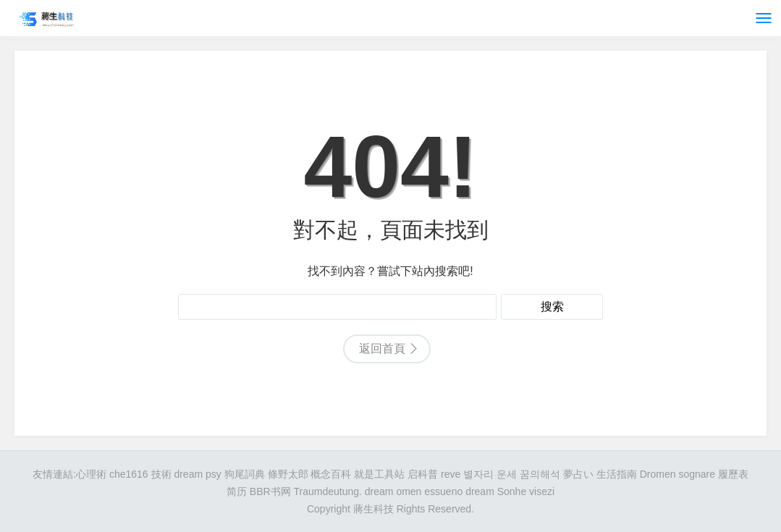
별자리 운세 (490, 474)
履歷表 (733, 474)
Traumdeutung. (327, 491)
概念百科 (331, 474)
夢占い (578, 474)
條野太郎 (288, 474)
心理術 (91, 474)
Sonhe (512, 491)
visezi (542, 491)
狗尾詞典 (245, 474)
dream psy (197, 474)
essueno (443, 491)
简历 (237, 491)
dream (480, 491)
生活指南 (617, 474)
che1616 (129, 474)
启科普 (423, 474)
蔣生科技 (373, 509)
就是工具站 (379, 474)
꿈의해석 (540, 474)
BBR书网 (270, 491)
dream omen (393, 491)
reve (451, 474)
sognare (697, 474)
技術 (161, 474)
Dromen (658, 474)
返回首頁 (382, 349)
